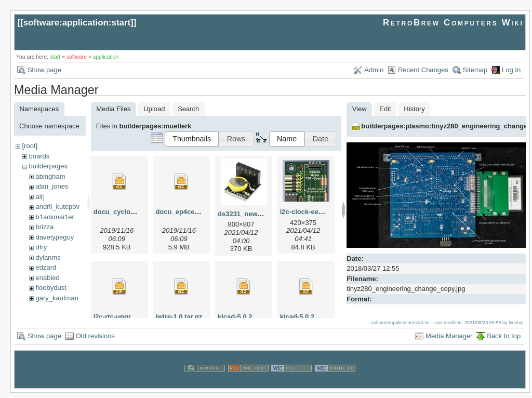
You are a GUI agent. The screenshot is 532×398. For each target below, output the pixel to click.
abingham (50, 176)
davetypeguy (55, 237)
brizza (44, 227)
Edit (385, 109)
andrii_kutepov (57, 207)
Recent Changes (423, 70)
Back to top (504, 341)
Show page (44, 70)
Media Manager (449, 341)
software (77, 57)
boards (39, 156)
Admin (374, 70)
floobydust (51, 288)
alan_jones (52, 186)
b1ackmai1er (55, 217)
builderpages (48, 166)
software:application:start (77, 23)
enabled (47, 278)
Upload (154, 109)
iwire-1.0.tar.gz (179, 317)
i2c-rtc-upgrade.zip (124, 317)
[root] (30, 146)
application (106, 57)
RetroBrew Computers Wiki (453, 23)
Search (188, 109)
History (414, 109)
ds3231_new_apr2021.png (259, 214)
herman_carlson (59, 308)
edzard (46, 267)
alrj (40, 197)
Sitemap (475, 70)
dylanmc (48, 257)
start (55, 57)
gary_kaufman (57, 298)
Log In (511, 70)
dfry (41, 247)
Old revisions (95, 341)
